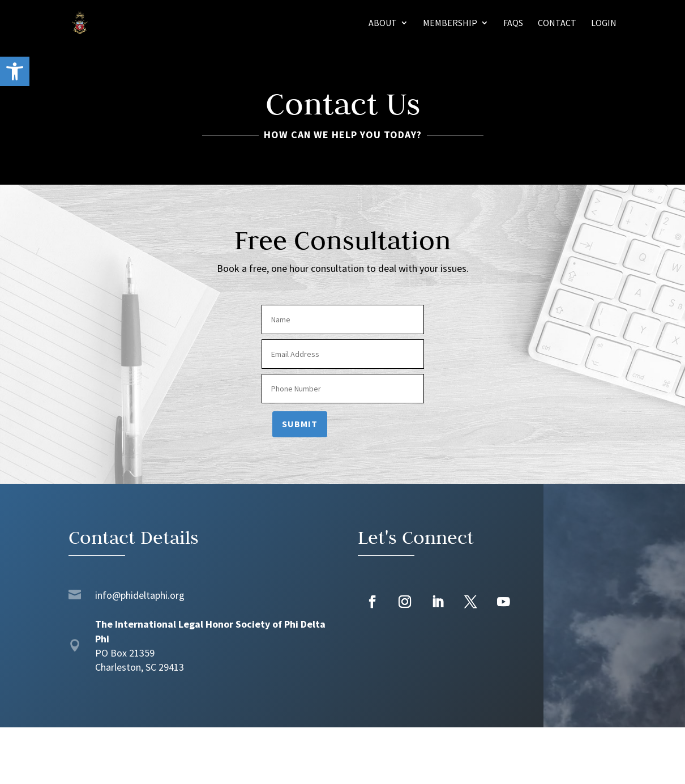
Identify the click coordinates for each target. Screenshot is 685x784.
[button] (15, 71)
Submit (300, 424)
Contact (557, 24)
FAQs (513, 24)
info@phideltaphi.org (140, 595)
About (383, 24)
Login (604, 24)
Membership (450, 24)
